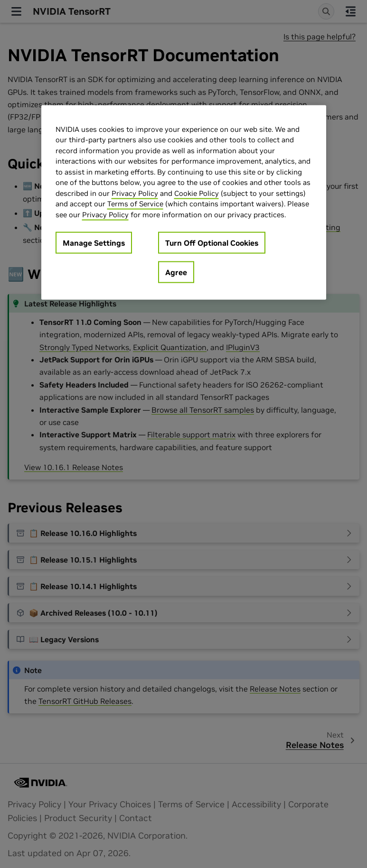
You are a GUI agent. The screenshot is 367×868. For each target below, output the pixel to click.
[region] (184, 202)
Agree (176, 272)
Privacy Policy (135, 193)
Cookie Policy (197, 193)
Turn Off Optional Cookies (212, 243)
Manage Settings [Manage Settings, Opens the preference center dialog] (94, 243)
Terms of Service (135, 204)
